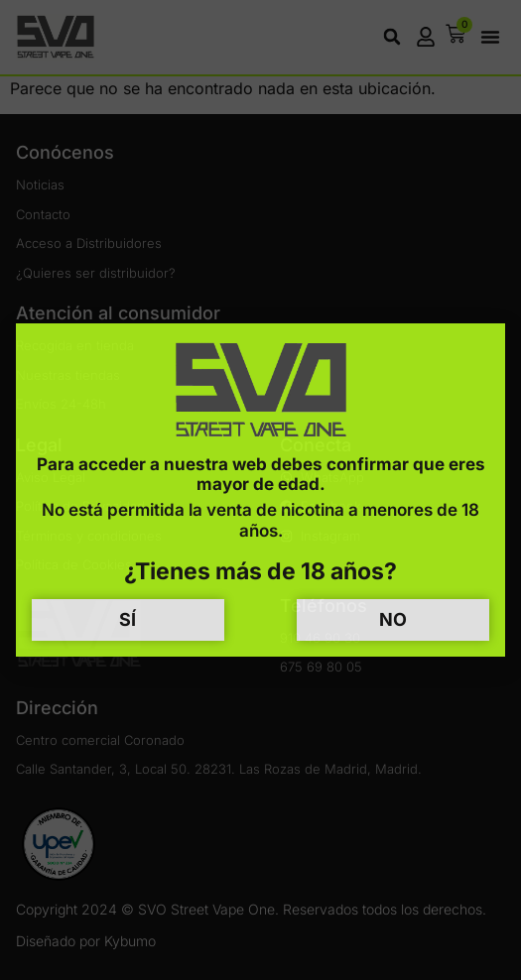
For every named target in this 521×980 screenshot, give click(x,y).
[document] (260, 490)
